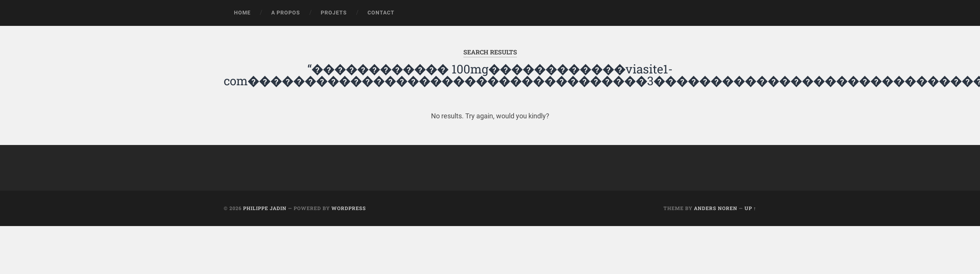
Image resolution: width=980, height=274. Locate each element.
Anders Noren (716, 208)
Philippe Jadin (265, 208)
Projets (334, 13)
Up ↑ (750, 208)
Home (242, 13)
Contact (381, 13)
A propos (286, 13)
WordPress (349, 208)
